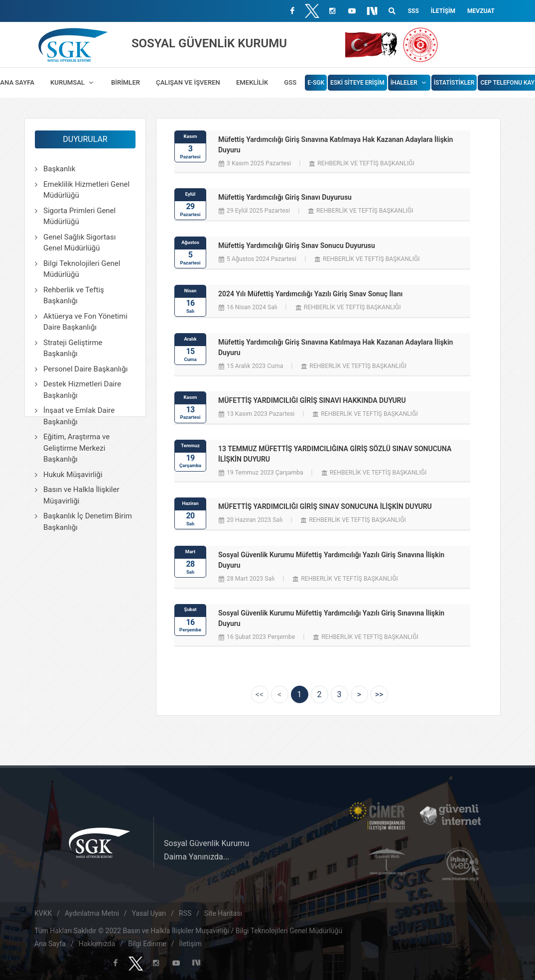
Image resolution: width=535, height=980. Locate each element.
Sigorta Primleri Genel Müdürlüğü (79, 216)
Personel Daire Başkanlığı (85, 369)
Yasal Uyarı (149, 913)
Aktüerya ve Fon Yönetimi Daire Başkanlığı (85, 322)
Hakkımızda (97, 944)
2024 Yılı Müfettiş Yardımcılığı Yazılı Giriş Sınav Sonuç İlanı (310, 294)
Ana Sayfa (50, 944)
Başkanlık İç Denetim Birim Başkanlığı (88, 522)
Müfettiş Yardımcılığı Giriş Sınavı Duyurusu (285, 197)
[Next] (359, 694)
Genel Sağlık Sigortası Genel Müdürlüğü (79, 243)
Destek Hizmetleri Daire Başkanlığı (82, 390)
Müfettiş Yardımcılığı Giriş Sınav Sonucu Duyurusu (297, 245)
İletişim (443, 11)
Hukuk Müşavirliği (73, 475)
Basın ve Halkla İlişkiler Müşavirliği (81, 495)
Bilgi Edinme (147, 944)
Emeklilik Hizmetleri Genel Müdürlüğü (86, 190)
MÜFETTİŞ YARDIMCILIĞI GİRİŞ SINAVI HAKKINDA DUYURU (312, 400)
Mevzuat (481, 11)
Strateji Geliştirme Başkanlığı (73, 348)
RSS (185, 913)
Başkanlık (59, 169)
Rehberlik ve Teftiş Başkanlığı (74, 296)
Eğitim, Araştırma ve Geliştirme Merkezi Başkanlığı (76, 448)
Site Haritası (223, 913)
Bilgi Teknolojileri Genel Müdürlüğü (82, 269)
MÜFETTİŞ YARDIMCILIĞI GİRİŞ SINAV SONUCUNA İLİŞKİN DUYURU (325, 506)
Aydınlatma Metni (92, 913)
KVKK (43, 913)
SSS (413, 11)
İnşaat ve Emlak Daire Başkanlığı (79, 416)
